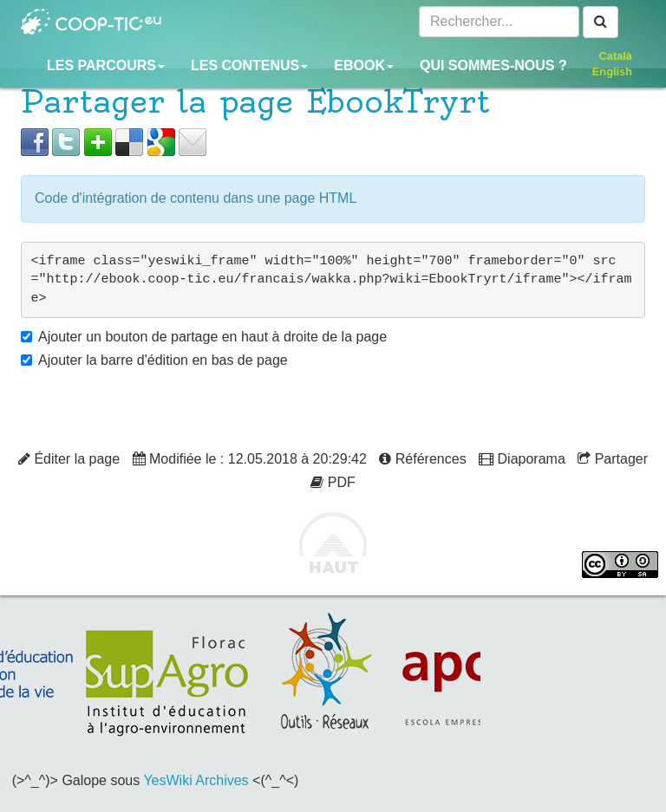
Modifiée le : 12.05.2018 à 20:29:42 (250, 459)
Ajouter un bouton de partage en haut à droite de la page (212, 337)
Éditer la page (69, 459)
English (612, 71)
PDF (333, 482)
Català (616, 56)
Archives (222, 780)
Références (422, 459)
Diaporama (522, 459)
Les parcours (106, 65)
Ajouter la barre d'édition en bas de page (163, 360)
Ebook (364, 65)
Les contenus (249, 65)
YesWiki (167, 780)
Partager (613, 459)
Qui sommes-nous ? (493, 65)
